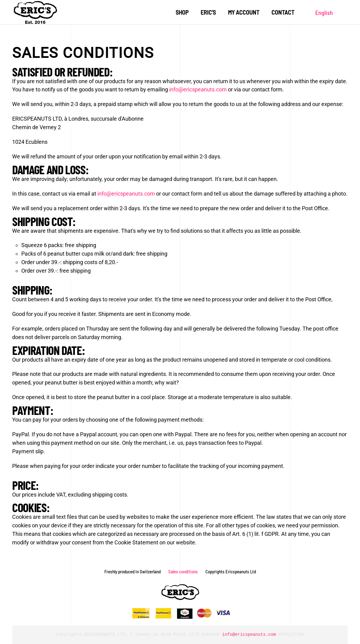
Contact (283, 12)
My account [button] (244, 12)
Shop (182, 12)
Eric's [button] (208, 12)
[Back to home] (35, 12)
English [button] (324, 12)
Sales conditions (183, 571)
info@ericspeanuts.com (198, 89)
